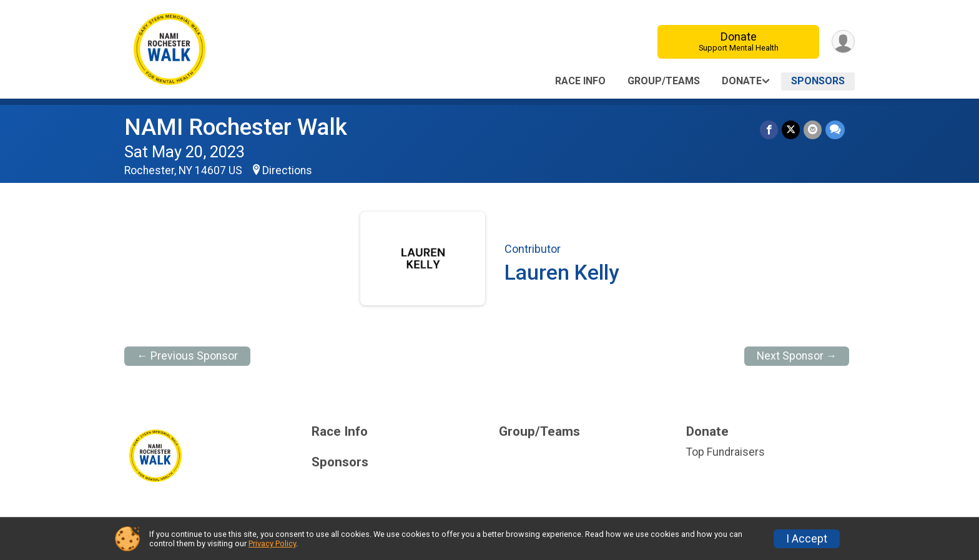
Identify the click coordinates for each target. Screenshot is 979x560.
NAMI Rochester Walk (236, 127)
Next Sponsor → (797, 356)
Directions (287, 170)
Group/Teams (664, 81)
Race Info (580, 81)
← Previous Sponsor (187, 356)
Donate (739, 42)
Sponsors (818, 81)
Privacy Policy (272, 543)
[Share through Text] (835, 130)
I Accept (807, 539)
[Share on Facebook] (769, 130)
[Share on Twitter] (791, 130)
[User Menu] (843, 42)
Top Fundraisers (726, 452)
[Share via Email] (813, 130)
